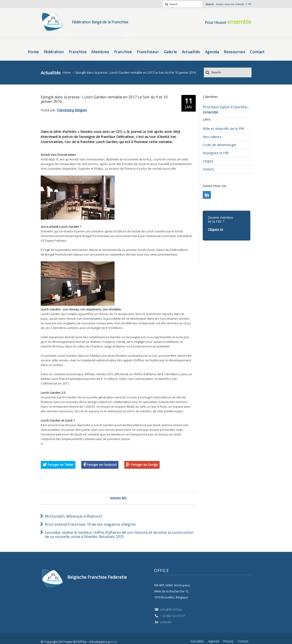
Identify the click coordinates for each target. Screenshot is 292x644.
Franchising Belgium (72, 110)
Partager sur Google (144, 465)
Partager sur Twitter (61, 465)
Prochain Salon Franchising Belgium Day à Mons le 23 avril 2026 (227, 107)
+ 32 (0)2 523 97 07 (172, 616)
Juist (114, 642)
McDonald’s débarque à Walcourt (74, 516)
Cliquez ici (215, 229)
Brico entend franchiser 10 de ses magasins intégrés (90, 524)
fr (250, 4)
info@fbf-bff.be (171, 610)
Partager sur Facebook (102, 465)
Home (67, 72)
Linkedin (240, 4)
